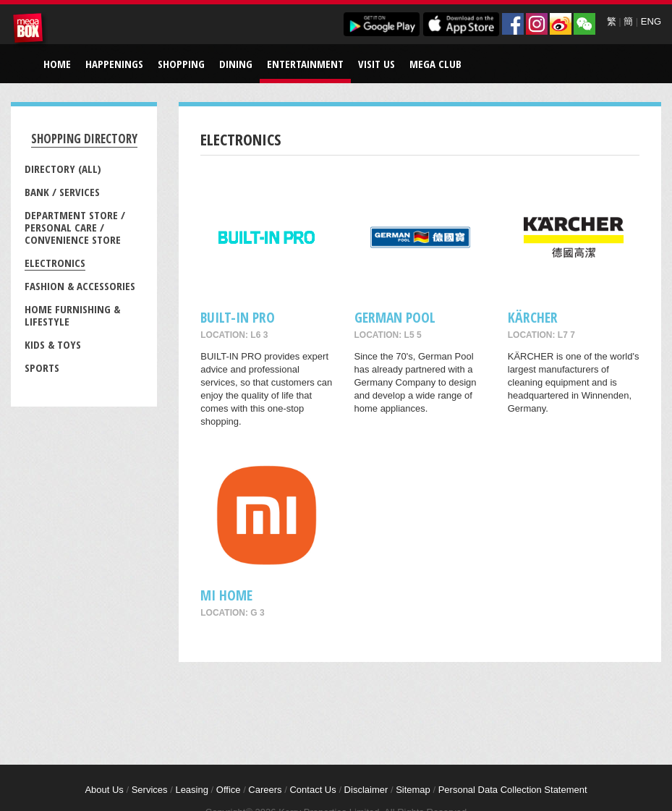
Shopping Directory (84, 139)
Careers (265, 790)
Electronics (55, 263)
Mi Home (226, 595)
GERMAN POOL (395, 317)
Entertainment (305, 64)
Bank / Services (62, 192)
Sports (42, 368)
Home (57, 64)
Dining (236, 64)
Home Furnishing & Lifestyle (72, 315)
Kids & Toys (53, 344)
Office (229, 790)
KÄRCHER (533, 317)
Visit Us (377, 64)
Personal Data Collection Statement (513, 790)
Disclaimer (366, 790)
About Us (104, 790)
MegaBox (30, 30)
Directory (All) (63, 169)
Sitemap (413, 790)
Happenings (114, 64)
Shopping (181, 64)
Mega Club (435, 64)
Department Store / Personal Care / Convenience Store (75, 227)
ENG (651, 21)
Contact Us (312, 790)
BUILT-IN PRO (238, 317)
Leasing (192, 790)
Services (150, 790)
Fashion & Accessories (80, 286)
